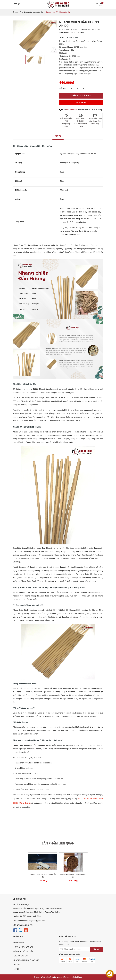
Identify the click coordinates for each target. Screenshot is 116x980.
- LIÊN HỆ (17, 969)
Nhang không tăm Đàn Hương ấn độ (43, 876)
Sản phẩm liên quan (58, 843)
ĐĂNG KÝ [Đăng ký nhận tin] (97, 949)
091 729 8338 (72, 110)
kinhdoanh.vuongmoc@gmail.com (32, 921)
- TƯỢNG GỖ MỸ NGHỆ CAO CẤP (26, 960)
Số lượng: (63, 88)
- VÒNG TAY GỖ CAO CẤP (23, 951)
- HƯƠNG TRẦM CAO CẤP (23, 947)
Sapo (80, 977)
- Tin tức (16, 965)
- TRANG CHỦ (18, 943)
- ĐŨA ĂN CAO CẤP (21, 956)
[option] (35, 37)
